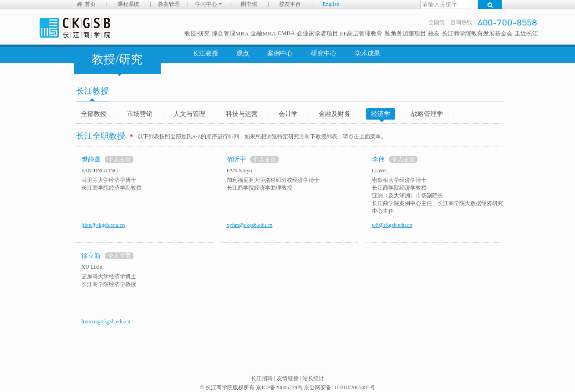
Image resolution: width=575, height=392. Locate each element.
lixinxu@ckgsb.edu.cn (106, 322)
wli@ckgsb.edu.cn (392, 225)
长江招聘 (262, 378)
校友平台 (290, 4)
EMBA (286, 33)
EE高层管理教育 (361, 33)
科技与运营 (242, 114)
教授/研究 (197, 33)
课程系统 (128, 4)
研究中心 (324, 53)
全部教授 (94, 114)
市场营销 (140, 114)
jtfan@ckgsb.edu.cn (103, 225)
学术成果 (367, 53)
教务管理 (169, 4)
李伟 (378, 159)
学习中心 (209, 4)
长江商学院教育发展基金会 (477, 33)
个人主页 (119, 159)
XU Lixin (92, 267)
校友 (434, 33)
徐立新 (91, 256)
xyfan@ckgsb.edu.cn (250, 225)
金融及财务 (335, 114)
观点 (243, 53)
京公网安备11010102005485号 (340, 387)
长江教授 (205, 53)
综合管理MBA (230, 33)
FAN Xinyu (239, 171)
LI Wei (379, 171)
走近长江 (526, 33)
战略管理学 (427, 114)
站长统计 (313, 378)
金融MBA (263, 33)
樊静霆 (91, 159)
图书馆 (249, 4)
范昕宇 (236, 159)
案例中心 (280, 53)
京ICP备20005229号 (279, 387)
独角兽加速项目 (405, 33)
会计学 (288, 114)
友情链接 (288, 378)
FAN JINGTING (100, 171)
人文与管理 (189, 114)
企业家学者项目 (318, 33)
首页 (90, 4)
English (331, 4)
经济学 (381, 115)
